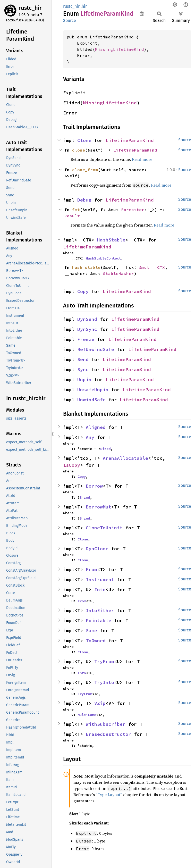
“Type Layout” (109, 795)
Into (100, 590)
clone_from (85, 170)
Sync (83, 369)
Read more (142, 159)
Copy (83, 291)
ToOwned (96, 641)
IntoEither (100, 610)
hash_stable (86, 267)
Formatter (133, 210)
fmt (76, 210)
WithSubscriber (106, 724)
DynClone (97, 549)
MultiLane (87, 715)
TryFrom (104, 661)
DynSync (87, 329)
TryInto (104, 682)
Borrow (94, 486)
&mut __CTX (152, 267)
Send (83, 359)
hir (84, 6)
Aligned (96, 427)
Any (90, 437)
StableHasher (118, 273)
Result (72, 216)
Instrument (100, 579)
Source (70, 20)
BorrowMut (99, 507)
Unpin (84, 379)
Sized (105, 449)
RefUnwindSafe (96, 349)
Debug (84, 200)
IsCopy (72, 465)
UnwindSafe (91, 400)
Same (91, 631)
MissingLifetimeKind (120, 49)
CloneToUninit (104, 528)
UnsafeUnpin (93, 390)
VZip (100, 703)
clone (79, 150)
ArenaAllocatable (125, 458)
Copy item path (142, 13)
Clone (84, 140)
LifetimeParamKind (130, 140)
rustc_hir (30, 8)
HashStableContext (103, 258)
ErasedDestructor (108, 734)
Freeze (86, 339)
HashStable (111, 240)
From (91, 569)
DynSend (87, 319)
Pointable (99, 620)
